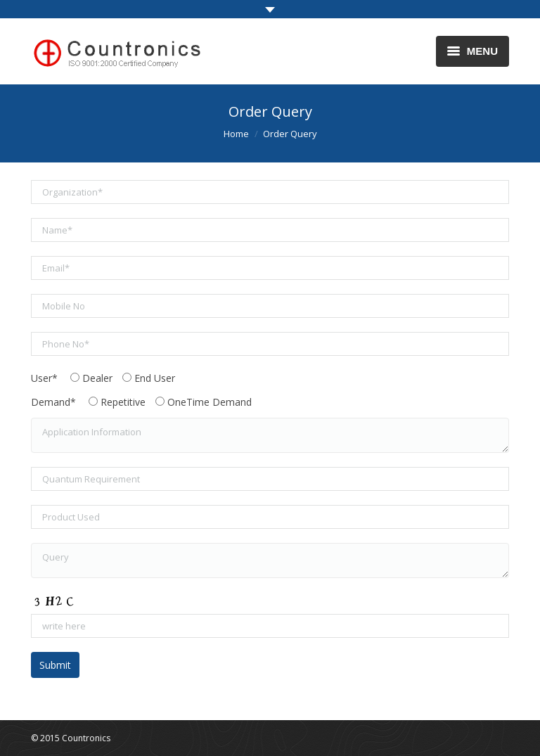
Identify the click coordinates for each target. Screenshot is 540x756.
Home (236, 134)
